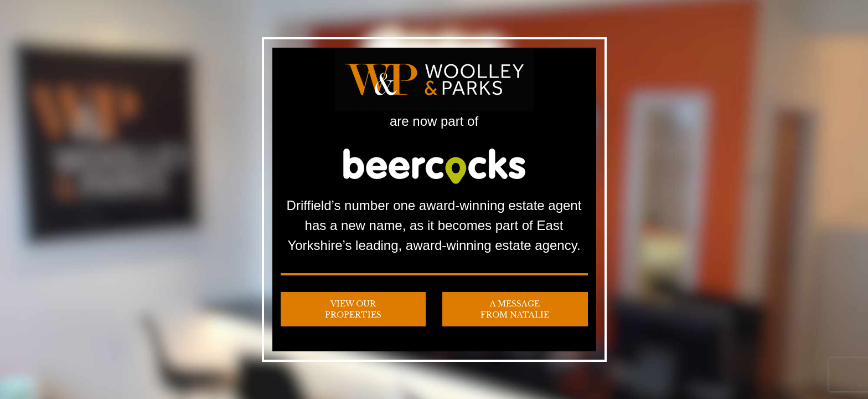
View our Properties (353, 309)
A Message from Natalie (515, 309)
